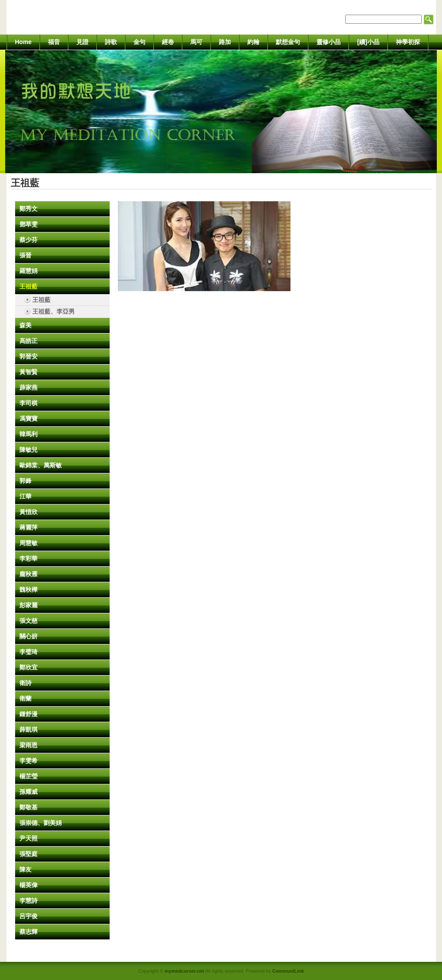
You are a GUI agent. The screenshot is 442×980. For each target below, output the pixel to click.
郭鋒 (25, 481)
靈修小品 (328, 42)
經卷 (168, 42)
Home (24, 42)
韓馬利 (28, 434)
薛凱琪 (28, 729)
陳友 (25, 869)
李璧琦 (28, 652)
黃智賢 (28, 372)
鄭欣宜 (28, 667)
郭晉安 (28, 356)
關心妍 (28, 636)
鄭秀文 (28, 209)
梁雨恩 (28, 745)
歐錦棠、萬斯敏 (41, 465)
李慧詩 (28, 901)
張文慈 (28, 621)
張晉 (25, 255)
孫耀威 (28, 792)
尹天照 (28, 838)
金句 (139, 42)
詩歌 (111, 42)
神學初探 (408, 42)
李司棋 (28, 403)
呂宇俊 (28, 916)
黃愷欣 (28, 512)
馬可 (196, 42)
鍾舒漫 (28, 714)
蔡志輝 (28, 932)
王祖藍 (28, 286)
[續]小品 (368, 42)
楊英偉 (28, 885)
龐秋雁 (28, 574)
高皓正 (28, 341)
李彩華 (28, 558)
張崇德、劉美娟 (41, 823)
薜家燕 (28, 387)
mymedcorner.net (184, 971)
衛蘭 (25, 698)
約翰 (253, 42)
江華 (25, 496)
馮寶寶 (28, 419)
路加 (225, 42)
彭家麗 (28, 605)
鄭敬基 (28, 807)
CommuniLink (288, 971)
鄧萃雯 (28, 224)
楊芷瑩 (28, 776)
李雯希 (28, 761)
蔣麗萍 (28, 527)
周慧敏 (28, 543)
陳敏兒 (28, 450)
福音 (54, 42)
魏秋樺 (28, 590)
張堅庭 (28, 854)
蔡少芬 (28, 240)
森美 (25, 325)
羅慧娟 (28, 271)
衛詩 (25, 683)
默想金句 (288, 42)
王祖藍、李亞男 (54, 311)
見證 (82, 42)
